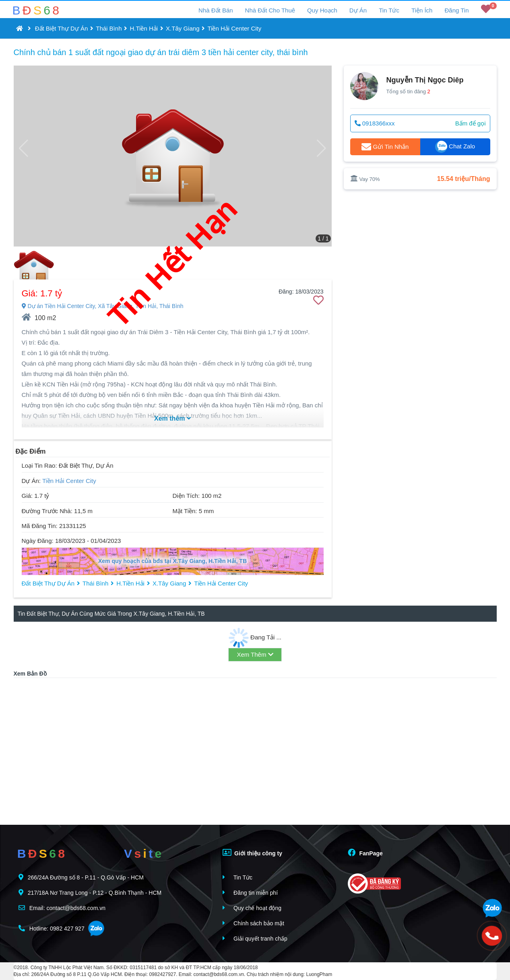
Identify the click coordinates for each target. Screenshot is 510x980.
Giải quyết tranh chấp (255, 938)
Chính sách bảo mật (253, 923)
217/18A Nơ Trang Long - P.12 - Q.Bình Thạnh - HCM (90, 893)
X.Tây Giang (183, 28)
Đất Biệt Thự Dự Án (62, 28)
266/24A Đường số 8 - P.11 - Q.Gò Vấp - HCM (81, 877)
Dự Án (358, 10)
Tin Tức (389, 10)
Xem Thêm (255, 654)
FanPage (365, 853)
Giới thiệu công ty (252, 853)
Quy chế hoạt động (252, 908)
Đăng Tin (456, 10)
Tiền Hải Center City (234, 28)
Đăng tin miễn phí (250, 893)
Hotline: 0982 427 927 (52, 928)
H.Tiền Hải (144, 28)
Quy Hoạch (322, 10)
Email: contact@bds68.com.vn (62, 908)
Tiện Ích (422, 10)
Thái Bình (109, 28)
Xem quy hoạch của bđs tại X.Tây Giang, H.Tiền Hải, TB (172, 561)
